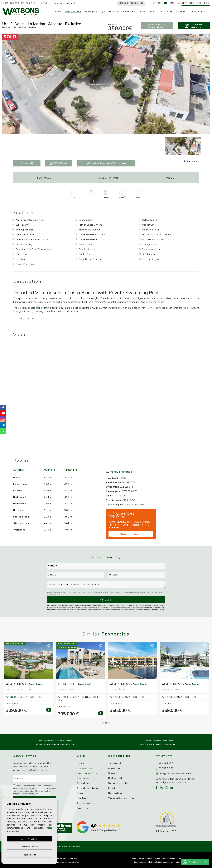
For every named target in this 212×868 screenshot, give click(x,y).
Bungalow (115, 793)
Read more (27, 319)
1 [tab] (103, 723)
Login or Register (131, 3)
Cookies (65, 847)
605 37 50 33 (165, 768)
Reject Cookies (29, 855)
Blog (170, 11)
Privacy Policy (114, 592)
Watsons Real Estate (21, 12)
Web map (76, 847)
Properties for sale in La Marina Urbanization (55, 744)
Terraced (115, 763)
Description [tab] (109, 178)
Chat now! (194, 862)
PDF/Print (59, 163)
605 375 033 (10, 3)
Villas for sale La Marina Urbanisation (157, 741)
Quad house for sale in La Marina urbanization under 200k (157, 858)
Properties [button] (73, 12)
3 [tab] (109, 723)
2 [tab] (106, 723)
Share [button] (27, 163)
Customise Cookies (29, 847)
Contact (182, 11)
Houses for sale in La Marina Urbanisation (157, 744)
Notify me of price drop (157, 26)
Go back (191, 161)
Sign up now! (131, 534)
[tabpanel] (28, 678)
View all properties (122, 798)
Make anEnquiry (194, 26)
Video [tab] (170, 178)
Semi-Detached (119, 783)
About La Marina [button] (151, 11)
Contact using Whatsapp (106, 163)
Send (106, 600)
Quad (112, 773)
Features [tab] (44, 178)
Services (114, 11)
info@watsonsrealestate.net (56, 3)
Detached (115, 778)
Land (112, 788)
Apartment (116, 768)
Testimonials (199, 11)
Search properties (196, 3)
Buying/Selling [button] (94, 11)
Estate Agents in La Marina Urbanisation (55, 741)
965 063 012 (28, 3)
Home (58, 11)
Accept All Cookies (29, 839)
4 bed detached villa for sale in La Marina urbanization (157, 862)
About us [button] (129, 11)
